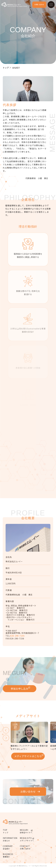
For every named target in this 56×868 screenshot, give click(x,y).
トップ (6, 68)
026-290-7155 (17, 636)
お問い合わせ (39, 4)
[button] (6, 730)
